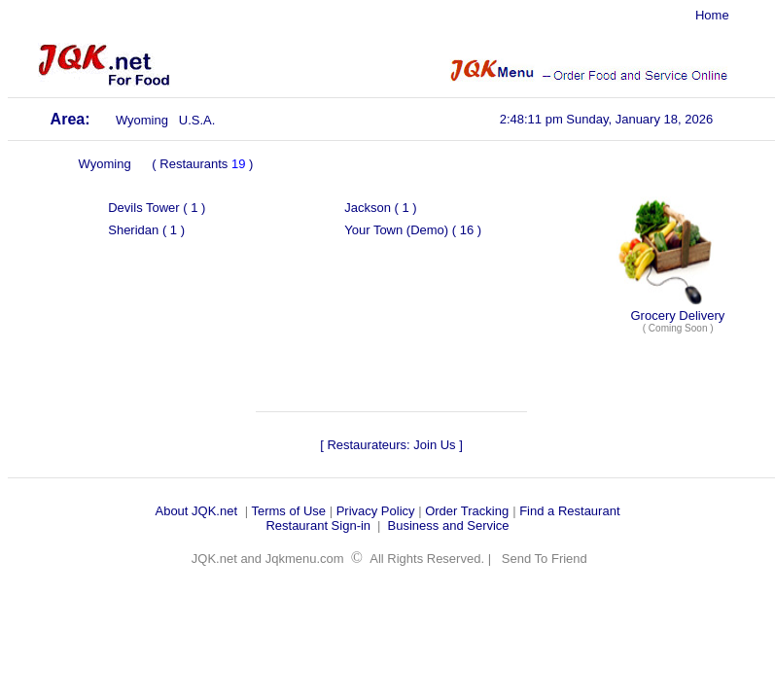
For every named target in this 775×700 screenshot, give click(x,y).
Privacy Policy (376, 511)
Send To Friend (545, 559)
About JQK (185, 511)
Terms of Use (288, 511)
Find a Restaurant (569, 511)
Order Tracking (467, 511)
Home (712, 15)
